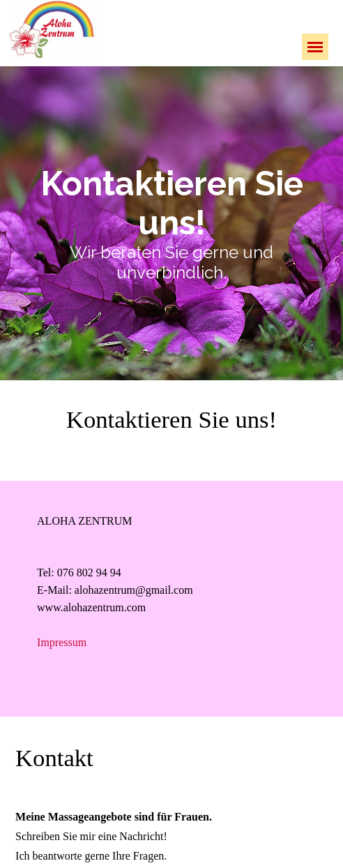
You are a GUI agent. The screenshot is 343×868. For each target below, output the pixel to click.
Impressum (62, 642)
